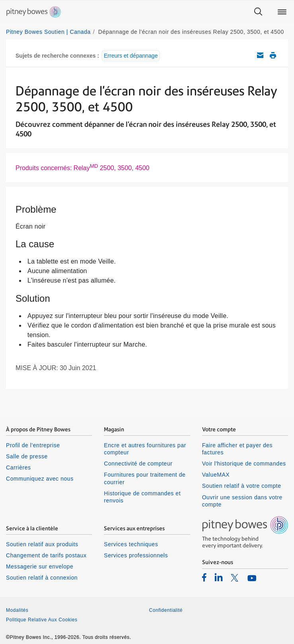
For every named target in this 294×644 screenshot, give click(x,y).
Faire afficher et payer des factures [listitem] (238, 449)
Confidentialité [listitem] (166, 610)
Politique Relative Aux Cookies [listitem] (42, 620)
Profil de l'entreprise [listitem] (33, 445)
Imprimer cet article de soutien (273, 55)
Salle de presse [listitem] (27, 456)
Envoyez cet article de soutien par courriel (260, 55)
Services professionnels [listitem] (136, 555)
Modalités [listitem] (17, 610)
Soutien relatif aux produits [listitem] (42, 544)
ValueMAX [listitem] (216, 475)
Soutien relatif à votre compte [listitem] (242, 486)
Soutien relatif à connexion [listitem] (42, 578)
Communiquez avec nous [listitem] (40, 479)
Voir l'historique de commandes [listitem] (244, 464)
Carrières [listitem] (18, 467)
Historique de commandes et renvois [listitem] (142, 497)
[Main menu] (282, 12)
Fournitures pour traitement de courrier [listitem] (145, 478)
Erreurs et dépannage (131, 56)
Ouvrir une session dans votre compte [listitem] (242, 501)
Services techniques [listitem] (131, 544)
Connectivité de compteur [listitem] (138, 464)
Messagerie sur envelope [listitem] (40, 566)
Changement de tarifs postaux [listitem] (46, 555)
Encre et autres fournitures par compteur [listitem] (145, 449)
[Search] (258, 12)
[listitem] (204, 577)
